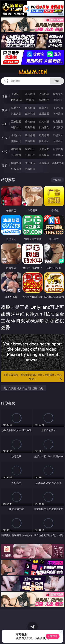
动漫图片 (58, 135)
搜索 (57, 81)
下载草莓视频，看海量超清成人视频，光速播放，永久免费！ (33, 377)
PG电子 (16, 94)
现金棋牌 (44, 100)
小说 (5, 152)
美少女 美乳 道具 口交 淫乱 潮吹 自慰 (24, 388)
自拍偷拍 (30, 108)
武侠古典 (58, 149)
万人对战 (44, 94)
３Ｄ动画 (58, 108)
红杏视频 (16, 169)
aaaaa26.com (33, 72)
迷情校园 (16, 155)
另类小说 (30, 155)
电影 (5, 124)
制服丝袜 (16, 127)
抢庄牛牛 (58, 100)
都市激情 (16, 149)
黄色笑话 (44, 155)
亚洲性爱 (16, 121)
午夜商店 (30, 163)
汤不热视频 (58, 163)
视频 (5, 110)
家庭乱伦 (30, 149)
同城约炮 (16, 163)
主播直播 (44, 113)
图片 (5, 138)
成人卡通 (44, 121)
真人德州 (30, 94)
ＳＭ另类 (58, 113)
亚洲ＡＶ (16, 108)
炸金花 (30, 100)
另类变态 (58, 127)
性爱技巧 (58, 155)
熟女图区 (44, 141)
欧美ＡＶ (44, 108)
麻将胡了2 (16, 100)
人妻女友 (44, 149)
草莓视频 (44, 163)
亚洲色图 (30, 135)
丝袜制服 (30, 113)
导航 (5, 165)
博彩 (5, 96)
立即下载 (53, 636)
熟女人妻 (16, 113)
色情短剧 (30, 169)
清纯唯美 (30, 141)
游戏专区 (58, 94)
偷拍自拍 (30, 121)
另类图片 (58, 141)
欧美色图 (44, 135)
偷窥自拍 (16, 135)
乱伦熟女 (44, 127)
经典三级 (30, 127)
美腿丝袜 (16, 141)
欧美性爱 (58, 121)
